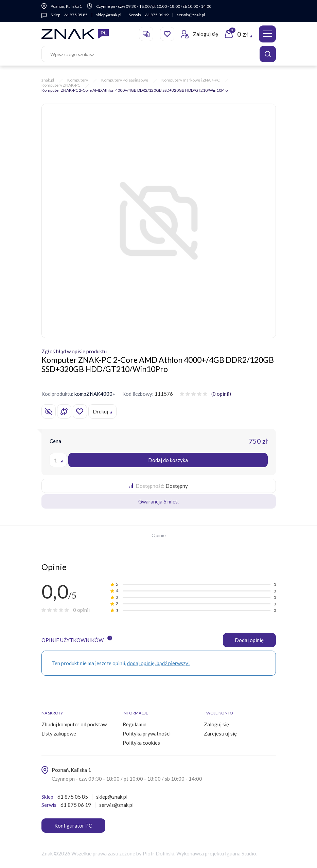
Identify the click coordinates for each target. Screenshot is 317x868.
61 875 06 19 (157, 15)
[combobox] (58, 460)
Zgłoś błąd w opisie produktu (74, 351)
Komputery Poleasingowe (125, 80)
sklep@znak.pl (109, 15)
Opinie (159, 535)
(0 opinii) (221, 394)
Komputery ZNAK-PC (61, 85)
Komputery (78, 80)
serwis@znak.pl (191, 15)
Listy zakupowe (59, 733)
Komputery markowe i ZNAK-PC (191, 80)
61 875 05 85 (76, 15)
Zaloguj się (216, 724)
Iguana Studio (241, 853)
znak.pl (48, 80)
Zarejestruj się (220, 733)
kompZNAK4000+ (95, 394)
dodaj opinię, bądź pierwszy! (158, 663)
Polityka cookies (141, 743)
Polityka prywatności (147, 733)
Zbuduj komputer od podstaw (74, 724)
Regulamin (135, 724)
